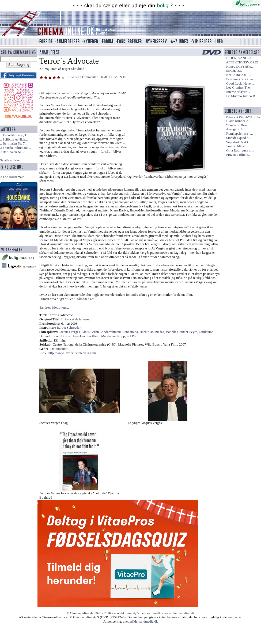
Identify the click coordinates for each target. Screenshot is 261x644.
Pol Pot (132, 336)
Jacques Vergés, (70, 332)
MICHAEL (234, 71)
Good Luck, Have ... (240, 84)
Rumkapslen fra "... (239, 134)
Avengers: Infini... (238, 129)
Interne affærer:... (238, 92)
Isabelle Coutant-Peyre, (182, 332)
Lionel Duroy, (61, 336)
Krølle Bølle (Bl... (239, 75)
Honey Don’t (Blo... (240, 67)
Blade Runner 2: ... (239, 121)
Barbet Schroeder (69, 328)
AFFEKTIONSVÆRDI (242, 62)
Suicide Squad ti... (239, 138)
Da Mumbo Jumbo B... (242, 96)
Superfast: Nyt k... (239, 142)
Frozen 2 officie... (238, 155)
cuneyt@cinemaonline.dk (143, 613)
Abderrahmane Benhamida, (120, 332)
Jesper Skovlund (73, 69)
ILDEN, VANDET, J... (242, 58)
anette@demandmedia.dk (140, 622)
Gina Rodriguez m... (240, 150)
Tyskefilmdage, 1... (16, 135)
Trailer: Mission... (239, 146)
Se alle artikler (10, 160)
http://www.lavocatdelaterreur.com (72, 353)
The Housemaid (14, 177)
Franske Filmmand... (17, 148)
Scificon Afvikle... (15, 139)
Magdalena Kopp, (114, 336)
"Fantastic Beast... (239, 125)
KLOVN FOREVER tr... (243, 117)
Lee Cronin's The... (239, 88)
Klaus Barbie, (91, 332)
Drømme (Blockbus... (241, 79)
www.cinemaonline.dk (179, 613)
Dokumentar (59, 349)
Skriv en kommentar (84, 77)
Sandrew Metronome (54, 308)
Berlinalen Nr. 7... (15, 143)
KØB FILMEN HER (116, 77)
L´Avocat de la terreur (76, 319)
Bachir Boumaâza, (153, 332)
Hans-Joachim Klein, (86, 336)
